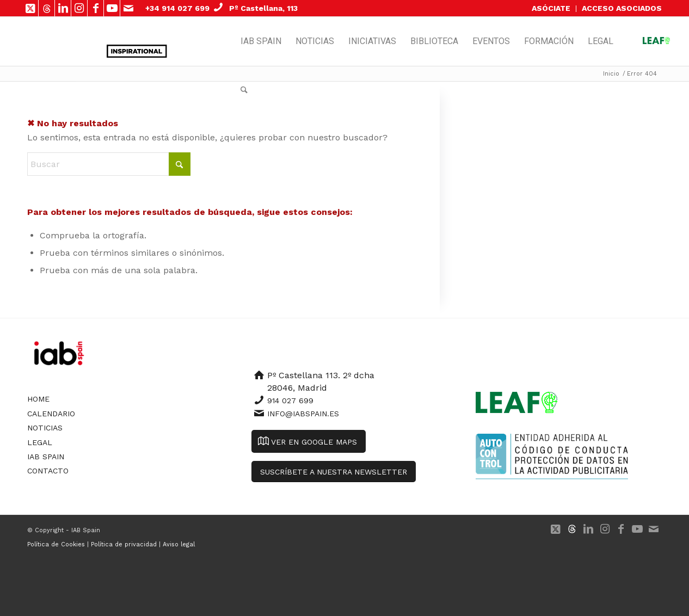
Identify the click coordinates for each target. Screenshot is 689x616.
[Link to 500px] (47, 8)
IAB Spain (46, 457)
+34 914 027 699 (177, 8)
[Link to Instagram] (79, 8)
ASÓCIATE (551, 8)
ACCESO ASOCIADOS (622, 8)
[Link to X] (30, 8)
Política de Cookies (56, 544)
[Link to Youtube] (112, 8)
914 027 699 (290, 401)
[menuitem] (551, 9)
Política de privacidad (124, 544)
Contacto (48, 471)
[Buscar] (244, 90)
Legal (40, 442)
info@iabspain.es (303, 414)
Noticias (45, 428)
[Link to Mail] (128, 8)
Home (38, 399)
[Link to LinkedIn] (63, 8)
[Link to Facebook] (96, 8)
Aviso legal (179, 544)
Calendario (51, 414)
